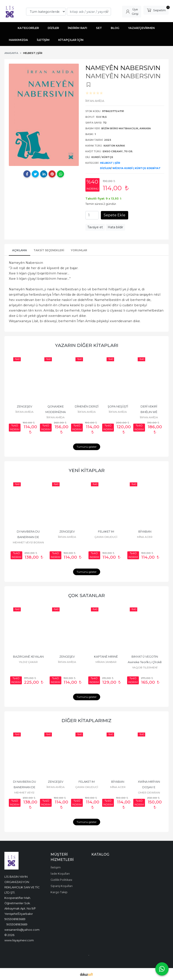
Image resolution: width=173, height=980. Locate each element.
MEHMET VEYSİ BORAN (28, 542)
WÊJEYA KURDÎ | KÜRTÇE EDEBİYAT (136, 168)
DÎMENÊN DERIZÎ (87, 406)
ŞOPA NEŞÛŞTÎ (118, 406)
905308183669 (15, 919)
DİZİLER (105, 168)
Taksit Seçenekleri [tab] (49, 250)
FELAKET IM (106, 532)
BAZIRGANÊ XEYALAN (28, 657)
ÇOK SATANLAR (86, 595)
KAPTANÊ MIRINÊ (106, 657)
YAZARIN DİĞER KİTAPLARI (87, 345)
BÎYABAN (145, 532)
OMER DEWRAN (149, 793)
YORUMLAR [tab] (79, 250)
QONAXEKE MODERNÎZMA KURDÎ (56, 412)
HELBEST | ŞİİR (110, 163)
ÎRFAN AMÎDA (24, 412)
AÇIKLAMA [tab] (20, 250)
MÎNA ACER (145, 537)
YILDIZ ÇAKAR (28, 662)
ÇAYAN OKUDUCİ (106, 537)
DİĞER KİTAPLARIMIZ (86, 720)
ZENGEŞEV (24, 406)
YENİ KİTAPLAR (87, 470)
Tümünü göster (87, 447)
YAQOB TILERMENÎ (145, 667)
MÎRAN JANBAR (106, 662)
